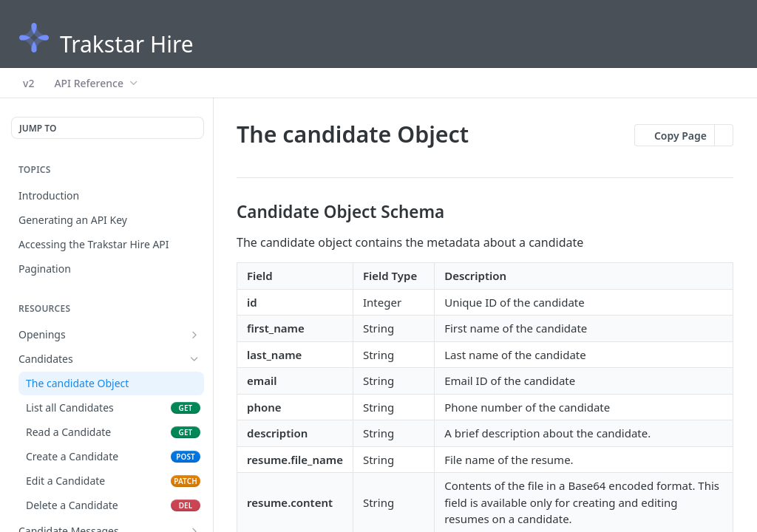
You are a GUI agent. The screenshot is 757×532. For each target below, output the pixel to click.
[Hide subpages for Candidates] (194, 359)
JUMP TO (38, 128)
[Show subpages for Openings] (194, 335)
